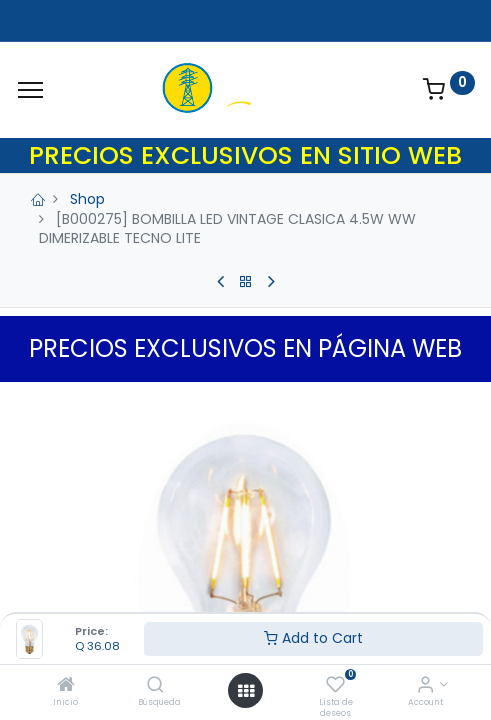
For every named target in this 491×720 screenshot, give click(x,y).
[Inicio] (66, 686)
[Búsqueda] (155, 686)
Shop (87, 199)
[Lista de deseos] (335, 686)
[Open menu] (246, 691)
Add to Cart (313, 638)
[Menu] (30, 90)
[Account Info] (425, 686)
